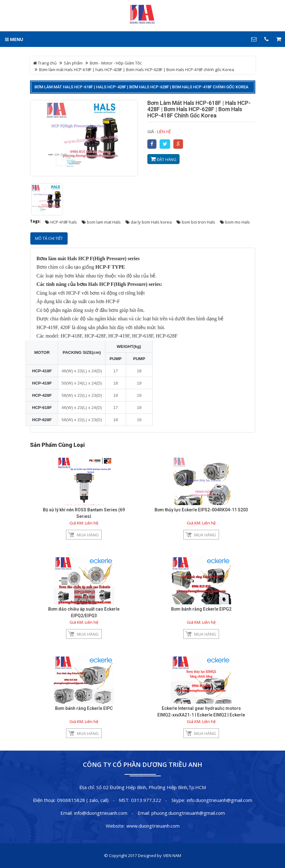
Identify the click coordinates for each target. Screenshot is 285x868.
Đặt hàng (163, 159)
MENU (14, 39)
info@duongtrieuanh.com (101, 813)
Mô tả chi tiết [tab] (49, 238)
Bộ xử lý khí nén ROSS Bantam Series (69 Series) (84, 513)
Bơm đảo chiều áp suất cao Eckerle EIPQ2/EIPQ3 (84, 612)
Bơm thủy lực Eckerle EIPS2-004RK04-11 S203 (201, 510)
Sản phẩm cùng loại (57, 445)
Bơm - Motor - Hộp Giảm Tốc (116, 63)
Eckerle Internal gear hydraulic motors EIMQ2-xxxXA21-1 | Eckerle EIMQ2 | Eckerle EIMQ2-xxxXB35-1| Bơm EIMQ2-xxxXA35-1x (201, 715)
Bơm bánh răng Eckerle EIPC (84, 708)
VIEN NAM (172, 855)
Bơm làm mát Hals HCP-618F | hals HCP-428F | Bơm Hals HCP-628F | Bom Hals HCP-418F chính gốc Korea (141, 87)
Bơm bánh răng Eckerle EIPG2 (201, 609)
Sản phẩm (73, 63)
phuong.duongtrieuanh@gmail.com (188, 813)
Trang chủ (45, 63)
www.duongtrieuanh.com (153, 826)
